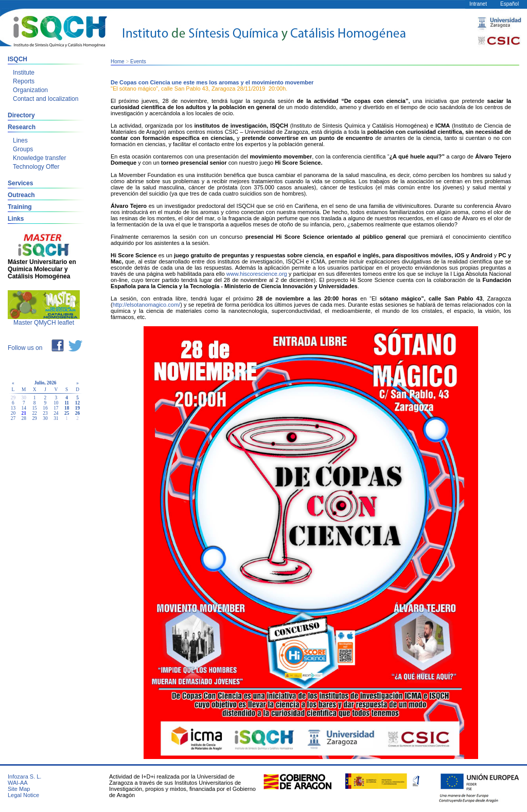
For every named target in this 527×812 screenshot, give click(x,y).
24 (56, 413)
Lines (20, 140)
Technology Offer (36, 167)
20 (13, 413)
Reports (24, 81)
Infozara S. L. (24, 776)
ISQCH (17, 59)
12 (77, 403)
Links (16, 219)
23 (45, 413)
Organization (30, 90)
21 (24, 413)
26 (77, 413)
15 (34, 408)
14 (24, 408)
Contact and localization (46, 99)
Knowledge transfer (39, 158)
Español (510, 4)
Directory (21, 115)
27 (13, 418)
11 (67, 403)
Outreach (21, 195)
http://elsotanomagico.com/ (146, 305)
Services (20, 183)
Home (118, 61)
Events (138, 61)
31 (56, 418)
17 (56, 408)
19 (77, 408)
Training (20, 207)
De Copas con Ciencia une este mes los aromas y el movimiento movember (212, 82)
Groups (23, 149)
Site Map (19, 789)
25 (67, 413)
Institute (24, 73)
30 (45, 418)
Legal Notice (23, 795)
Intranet (478, 4)
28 (24, 418)
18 (67, 408)
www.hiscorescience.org (257, 274)
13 (13, 408)
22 (34, 413)
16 (45, 408)
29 (34, 418)
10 (56, 403)
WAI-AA (18, 783)
